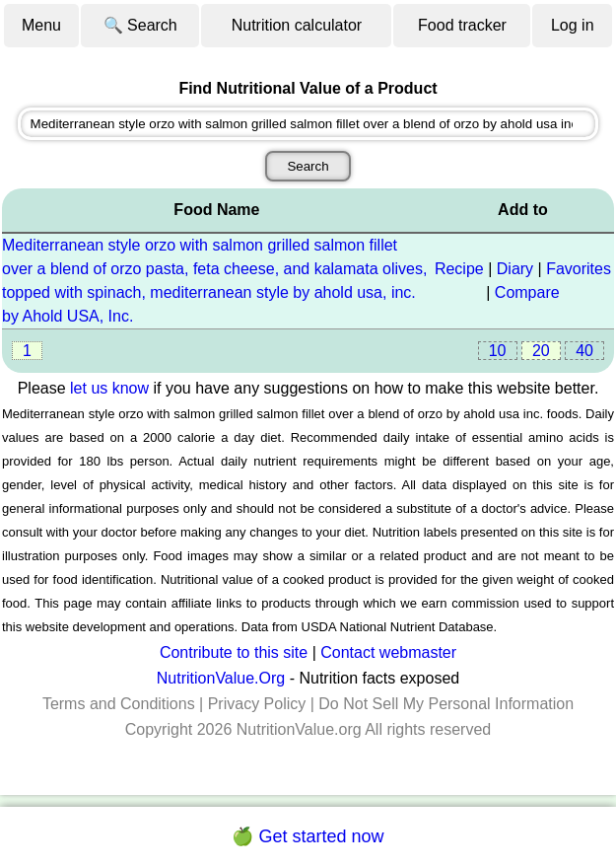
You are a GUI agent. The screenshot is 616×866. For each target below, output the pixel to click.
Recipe (459, 269)
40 (584, 351)
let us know (109, 388)
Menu (41, 25)
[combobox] (308, 124)
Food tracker (462, 25)
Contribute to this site (234, 652)
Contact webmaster (388, 652)
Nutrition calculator (297, 25)
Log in (573, 25)
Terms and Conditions (119, 704)
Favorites (579, 269)
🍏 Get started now (308, 836)
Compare (527, 292)
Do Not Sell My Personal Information (446, 704)
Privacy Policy (257, 704)
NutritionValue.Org (221, 678)
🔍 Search (140, 25)
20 (541, 351)
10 (498, 351)
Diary (515, 269)
